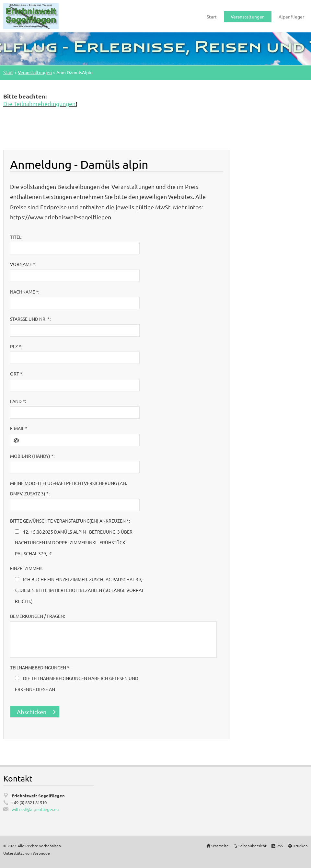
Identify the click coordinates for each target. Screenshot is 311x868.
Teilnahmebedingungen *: (40, 667)
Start (212, 17)
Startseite (220, 846)
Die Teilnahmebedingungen (39, 104)
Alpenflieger (291, 17)
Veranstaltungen (248, 17)
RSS (280, 846)
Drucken (300, 846)
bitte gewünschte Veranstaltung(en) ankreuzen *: (70, 521)
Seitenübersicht (253, 846)
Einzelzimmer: (26, 568)
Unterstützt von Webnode (27, 853)
